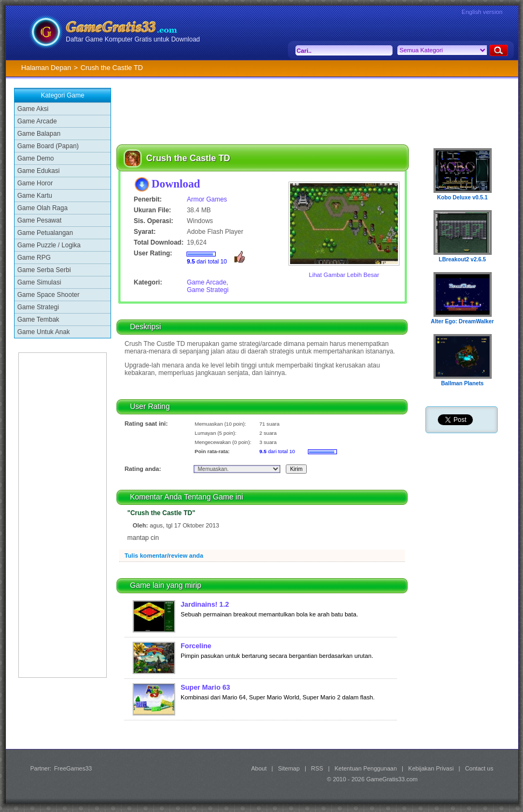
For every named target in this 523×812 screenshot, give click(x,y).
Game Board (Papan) (48, 146)
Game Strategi (38, 307)
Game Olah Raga (42, 208)
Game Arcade (37, 121)
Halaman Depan (46, 68)
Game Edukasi (39, 171)
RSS (317, 768)
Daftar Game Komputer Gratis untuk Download (133, 39)
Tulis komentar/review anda (164, 556)
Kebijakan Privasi (431, 768)
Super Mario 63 (205, 687)
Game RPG (34, 258)
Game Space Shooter (48, 295)
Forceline (196, 646)
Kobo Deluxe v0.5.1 (463, 197)
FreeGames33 (73, 768)
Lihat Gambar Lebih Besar (344, 275)
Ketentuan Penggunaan (366, 768)
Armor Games (207, 199)
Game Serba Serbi (44, 270)
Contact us (479, 768)
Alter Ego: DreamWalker (462, 321)
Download (176, 183)
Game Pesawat (39, 220)
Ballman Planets (462, 383)
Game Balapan (39, 134)
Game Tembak (38, 320)
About (259, 768)
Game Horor (35, 183)
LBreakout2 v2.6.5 (463, 259)
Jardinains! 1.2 (205, 604)
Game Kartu (35, 196)
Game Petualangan (45, 233)
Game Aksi (33, 109)
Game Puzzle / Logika (49, 245)
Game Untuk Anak (43, 332)
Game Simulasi (39, 282)
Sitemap (289, 768)
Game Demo (36, 158)
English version (482, 12)
